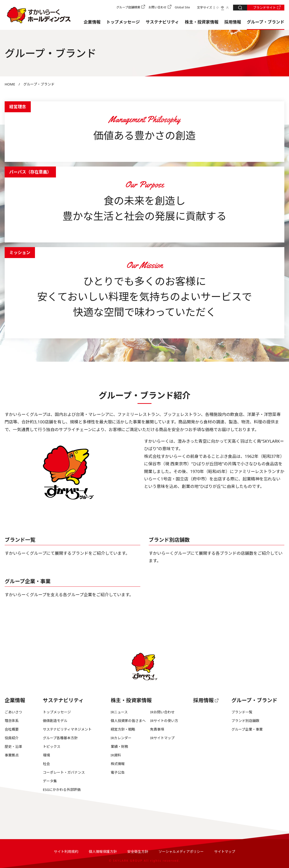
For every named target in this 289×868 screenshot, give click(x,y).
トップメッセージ (123, 22)
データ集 (50, 781)
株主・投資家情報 (202, 22)
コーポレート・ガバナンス (64, 772)
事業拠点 (12, 755)
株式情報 (118, 764)
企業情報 (92, 22)
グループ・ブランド (266, 22)
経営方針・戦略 (123, 729)
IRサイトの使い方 (164, 721)
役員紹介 (12, 738)
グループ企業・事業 (28, 581)
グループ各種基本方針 (60, 738)
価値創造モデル (55, 721)
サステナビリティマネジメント (67, 729)
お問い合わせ (158, 7)
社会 (46, 764)
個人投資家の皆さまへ (128, 721)
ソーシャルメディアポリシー (181, 851)
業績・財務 (119, 746)
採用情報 (233, 22)
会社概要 (12, 729)
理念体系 (12, 721)
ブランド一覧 (20, 540)
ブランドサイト (265, 8)
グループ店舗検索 (128, 7)
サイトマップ (225, 851)
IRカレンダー (121, 738)
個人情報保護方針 (103, 851)
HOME (10, 84)
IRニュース (119, 712)
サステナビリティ (162, 22)
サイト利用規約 (66, 851)
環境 (46, 755)
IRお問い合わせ (162, 712)
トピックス (52, 746)
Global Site (182, 7)
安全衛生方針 (138, 851)
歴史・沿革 (13, 746)
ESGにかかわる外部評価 (62, 790)
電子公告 (118, 772)
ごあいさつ (13, 712)
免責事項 (157, 729)
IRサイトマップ (162, 738)
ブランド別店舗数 (169, 540)
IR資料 (116, 755)
